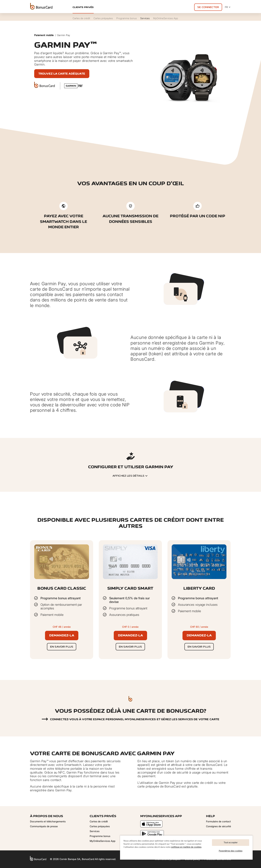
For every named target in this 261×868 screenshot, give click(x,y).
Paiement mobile (44, 35)
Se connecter (208, 7)
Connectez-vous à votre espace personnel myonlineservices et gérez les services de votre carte (135, 719)
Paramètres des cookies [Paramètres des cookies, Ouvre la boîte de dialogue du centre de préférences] (231, 851)
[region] (186, 847)
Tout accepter (231, 842)
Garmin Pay (64, 35)
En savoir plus (62, 647)
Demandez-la (62, 635)
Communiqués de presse (44, 826)
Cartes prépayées (100, 826)
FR (228, 7)
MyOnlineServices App (102, 841)
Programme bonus (100, 836)
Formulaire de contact (218, 821)
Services (95, 831)
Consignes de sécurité (219, 826)
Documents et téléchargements (48, 821)
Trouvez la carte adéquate (62, 74)
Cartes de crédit (99, 821)
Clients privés (83, 7)
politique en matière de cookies (186, 847)
